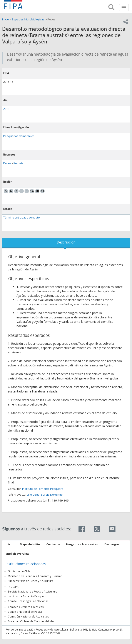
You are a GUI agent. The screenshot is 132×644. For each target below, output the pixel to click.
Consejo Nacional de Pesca (25, 612)
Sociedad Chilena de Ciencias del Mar (31, 621)
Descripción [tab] (66, 242)
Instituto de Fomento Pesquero (43, 489)
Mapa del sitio (30, 544)
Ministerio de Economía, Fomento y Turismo (35, 576)
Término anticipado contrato (22, 218)
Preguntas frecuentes (82, 544)
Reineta (18, 163)
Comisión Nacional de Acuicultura (29, 616)
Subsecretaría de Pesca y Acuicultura (31, 581)
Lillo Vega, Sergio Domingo (45, 495)
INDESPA (13, 587)
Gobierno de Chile (19, 571)
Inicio (6, 19)
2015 (6, 109)
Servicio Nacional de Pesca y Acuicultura (33, 591)
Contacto (53, 544)
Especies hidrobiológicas (28, 19)
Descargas (112, 544)
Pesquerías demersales (19, 136)
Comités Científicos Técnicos (26, 607)
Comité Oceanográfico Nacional (28, 601)
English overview (18, 554)
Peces (51, 19)
